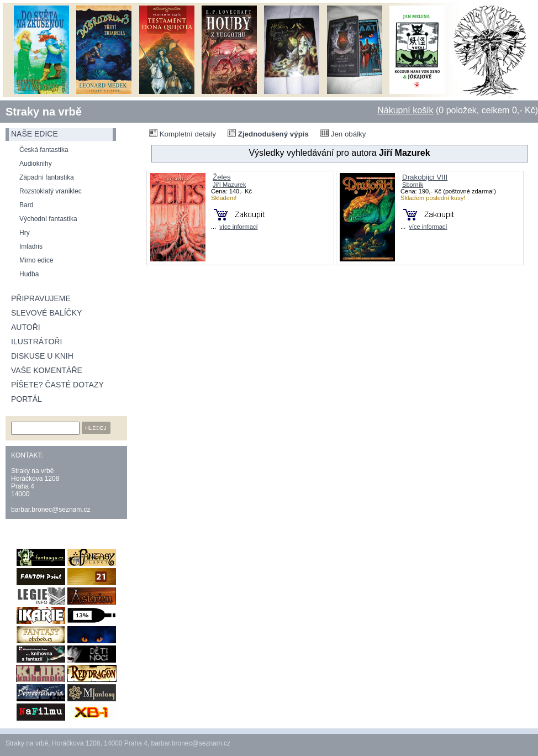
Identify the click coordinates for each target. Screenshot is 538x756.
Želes (222, 177)
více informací (238, 227)
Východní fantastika (48, 219)
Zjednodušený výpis (268, 134)
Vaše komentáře (47, 370)
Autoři (26, 327)
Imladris (31, 246)
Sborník (413, 185)
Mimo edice (36, 260)
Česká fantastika (44, 150)
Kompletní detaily (183, 134)
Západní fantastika (47, 177)
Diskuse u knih (42, 356)
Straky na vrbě (44, 112)
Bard (26, 205)
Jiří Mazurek (230, 185)
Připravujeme (41, 298)
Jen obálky (343, 134)
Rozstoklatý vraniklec (51, 191)
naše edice (35, 134)
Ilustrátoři (36, 342)
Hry (25, 233)
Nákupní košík (405, 110)
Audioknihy (36, 164)
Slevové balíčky (46, 313)
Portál (27, 399)
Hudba (29, 274)
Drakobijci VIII (425, 177)
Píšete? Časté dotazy (57, 385)
